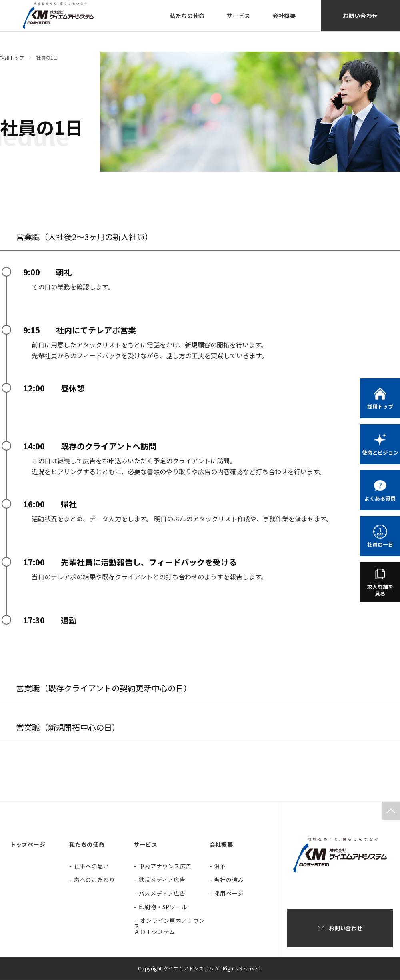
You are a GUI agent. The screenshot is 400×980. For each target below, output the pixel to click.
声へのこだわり (95, 880)
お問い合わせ (360, 16)
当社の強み (229, 880)
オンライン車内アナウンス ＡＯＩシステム (169, 926)
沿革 (220, 866)
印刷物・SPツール (163, 907)
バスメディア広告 (162, 894)
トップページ (28, 845)
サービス (239, 16)
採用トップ (12, 57)
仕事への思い (92, 866)
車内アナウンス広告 (165, 866)
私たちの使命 (187, 16)
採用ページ (229, 894)
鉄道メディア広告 (162, 880)
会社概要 (284, 16)
